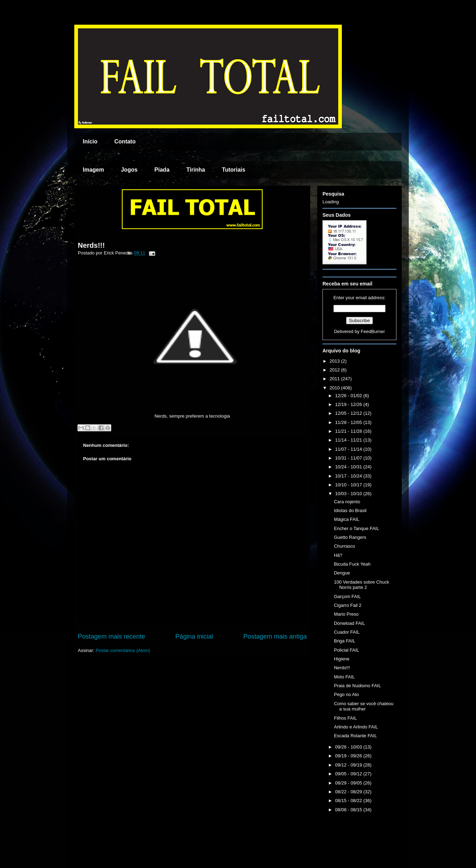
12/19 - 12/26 (349, 404)
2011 (335, 379)
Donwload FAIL (349, 623)
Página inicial (194, 636)
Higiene (342, 659)
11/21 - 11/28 (349, 431)
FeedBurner (373, 331)
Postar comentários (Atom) (123, 650)
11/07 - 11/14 (349, 449)
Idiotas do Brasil (350, 510)
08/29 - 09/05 (349, 783)
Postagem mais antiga (275, 636)
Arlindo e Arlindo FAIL (356, 727)
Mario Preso (346, 614)
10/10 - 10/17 (349, 485)
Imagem (93, 170)
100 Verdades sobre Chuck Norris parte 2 (361, 585)
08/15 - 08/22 (349, 801)
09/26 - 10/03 (349, 747)
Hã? (338, 555)
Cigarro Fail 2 (347, 605)
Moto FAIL (344, 677)
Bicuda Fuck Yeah (352, 564)
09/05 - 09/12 (349, 774)
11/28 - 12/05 (349, 422)
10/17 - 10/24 (349, 476)
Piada (162, 170)
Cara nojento (347, 502)
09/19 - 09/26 (349, 756)
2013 (335, 361)
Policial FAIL (346, 650)
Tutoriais (233, 170)
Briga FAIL (345, 641)
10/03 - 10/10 (349, 494)
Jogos (129, 170)
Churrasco (344, 546)
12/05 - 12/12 (349, 413)
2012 (335, 370)
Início (90, 141)
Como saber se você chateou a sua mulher (364, 706)
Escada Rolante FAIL (355, 736)
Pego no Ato (346, 694)
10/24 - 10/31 (349, 467)
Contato (125, 141)
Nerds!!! (91, 245)
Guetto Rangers (350, 537)
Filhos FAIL (345, 718)
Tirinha (196, 170)
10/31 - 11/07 (349, 458)
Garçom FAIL (347, 596)
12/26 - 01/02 (349, 396)
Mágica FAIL (346, 519)
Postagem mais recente (111, 636)
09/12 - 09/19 (349, 765)
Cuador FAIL (347, 632)
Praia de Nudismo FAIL (357, 686)
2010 (335, 388)
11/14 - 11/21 (349, 440)
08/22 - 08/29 (349, 792)
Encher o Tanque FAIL (356, 528)
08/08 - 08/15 (349, 810)
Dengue (342, 573)
